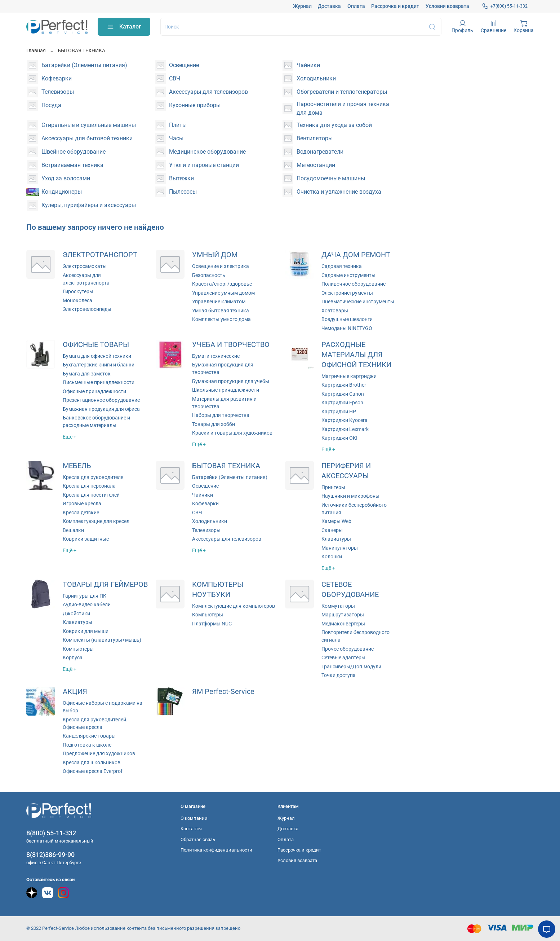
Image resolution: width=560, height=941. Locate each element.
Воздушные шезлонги (347, 319)
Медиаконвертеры (343, 624)
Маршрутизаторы (343, 615)
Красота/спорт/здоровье (222, 284)
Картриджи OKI (339, 438)
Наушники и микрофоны (350, 496)
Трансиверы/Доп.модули (351, 667)
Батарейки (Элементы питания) (230, 477)
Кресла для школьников (92, 762)
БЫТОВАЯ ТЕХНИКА (226, 466)
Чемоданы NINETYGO (347, 328)
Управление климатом (219, 302)
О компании (194, 818)
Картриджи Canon (343, 394)
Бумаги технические (216, 356)
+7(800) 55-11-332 (505, 6)
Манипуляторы (340, 548)
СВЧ (197, 513)
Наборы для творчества (221, 415)
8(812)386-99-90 (50, 855)
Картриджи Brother (344, 385)
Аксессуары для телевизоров (227, 539)
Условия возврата (447, 6)
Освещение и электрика (221, 266)
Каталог (124, 27)
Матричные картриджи (349, 376)
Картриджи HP (339, 412)
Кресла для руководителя (93, 477)
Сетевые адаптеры (343, 658)
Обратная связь (198, 839)
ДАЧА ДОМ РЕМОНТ (356, 255)
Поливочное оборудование (354, 284)
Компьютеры (78, 649)
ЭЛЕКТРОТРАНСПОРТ (100, 255)
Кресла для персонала (89, 486)
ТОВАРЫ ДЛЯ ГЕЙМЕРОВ (105, 584)
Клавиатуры (336, 539)
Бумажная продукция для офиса (101, 409)
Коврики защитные (86, 539)
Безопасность (209, 275)
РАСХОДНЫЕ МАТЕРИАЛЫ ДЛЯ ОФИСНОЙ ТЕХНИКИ (356, 355)
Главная (36, 50)
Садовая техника (342, 266)
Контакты (191, 829)
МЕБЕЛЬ (77, 466)
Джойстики (76, 614)
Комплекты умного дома (221, 319)
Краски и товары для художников (232, 433)
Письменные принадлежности (99, 382)
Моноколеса (77, 300)
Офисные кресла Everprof (93, 771)
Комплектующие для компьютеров (234, 606)
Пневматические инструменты (358, 302)
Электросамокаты (85, 266)
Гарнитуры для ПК (85, 596)
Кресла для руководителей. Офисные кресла (95, 723)
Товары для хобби (214, 424)
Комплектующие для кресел (96, 521)
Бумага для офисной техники (97, 356)
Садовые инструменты (348, 275)
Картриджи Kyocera (345, 420)
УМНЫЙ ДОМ (215, 255)
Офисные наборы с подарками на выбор (103, 707)
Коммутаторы (338, 606)
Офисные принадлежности (94, 391)
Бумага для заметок (87, 374)
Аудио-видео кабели (87, 604)
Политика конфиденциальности (216, 850)
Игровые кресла (82, 504)
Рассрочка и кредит (395, 6)
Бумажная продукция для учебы (231, 381)
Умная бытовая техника (221, 311)
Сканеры (332, 530)
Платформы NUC (212, 624)
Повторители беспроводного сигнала (355, 636)
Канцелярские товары (89, 736)
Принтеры (333, 487)
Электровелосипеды (87, 309)
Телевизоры (206, 530)
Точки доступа (339, 675)
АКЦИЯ (75, 692)
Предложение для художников (99, 753)
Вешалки (73, 530)
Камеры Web (336, 521)
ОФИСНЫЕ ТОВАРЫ (96, 345)
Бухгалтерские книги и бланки (99, 365)
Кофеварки (205, 504)
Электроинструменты (347, 293)
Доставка (329, 6)
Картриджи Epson (342, 403)
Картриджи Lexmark (345, 429)
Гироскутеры (78, 291)
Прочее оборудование (348, 649)
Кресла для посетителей (91, 495)
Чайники (203, 495)
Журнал (302, 6)
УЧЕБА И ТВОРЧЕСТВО (231, 345)
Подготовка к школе (87, 745)
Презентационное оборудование (101, 400)
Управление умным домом (223, 293)
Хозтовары (335, 311)
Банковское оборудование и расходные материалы (96, 421)
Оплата (356, 6)
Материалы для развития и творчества (224, 403)
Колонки (332, 557)
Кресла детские (81, 513)
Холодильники (210, 521)
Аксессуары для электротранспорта (86, 279)
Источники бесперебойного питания (354, 509)
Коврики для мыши (86, 631)
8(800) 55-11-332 (51, 833)
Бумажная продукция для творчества (223, 368)
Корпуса (73, 658)
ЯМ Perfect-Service (223, 692)
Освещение (205, 486)
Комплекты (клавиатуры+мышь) (102, 640)
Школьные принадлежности (226, 390)
